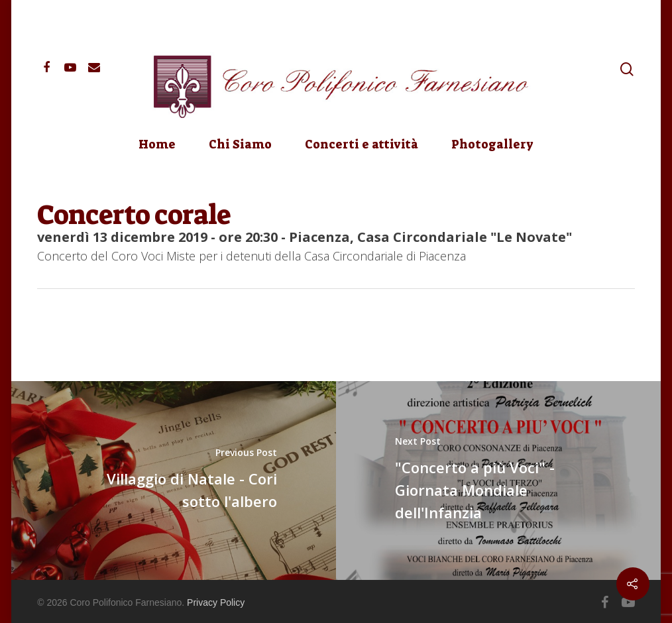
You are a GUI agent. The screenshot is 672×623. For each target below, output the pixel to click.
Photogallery (492, 144)
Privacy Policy (216, 602)
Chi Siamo (240, 144)
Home (157, 144)
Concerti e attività (362, 144)
